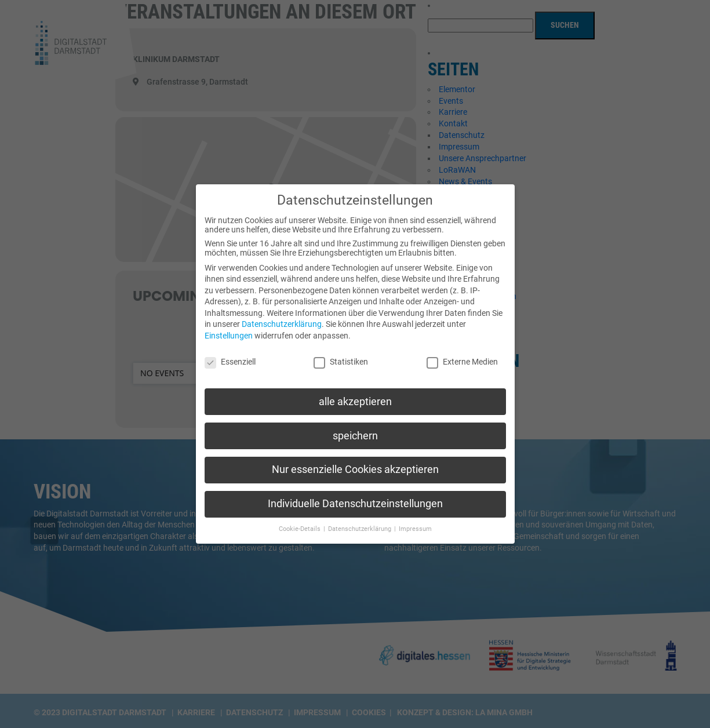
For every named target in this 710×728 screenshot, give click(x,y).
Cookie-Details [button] (301, 522)
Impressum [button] (415, 522)
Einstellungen (229, 329)
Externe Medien (462, 354)
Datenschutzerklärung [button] (361, 522)
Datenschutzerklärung (282, 317)
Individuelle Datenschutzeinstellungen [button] (355, 497)
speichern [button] (355, 428)
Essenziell (230, 354)
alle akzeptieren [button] (355, 394)
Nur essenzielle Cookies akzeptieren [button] (355, 463)
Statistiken (341, 354)
